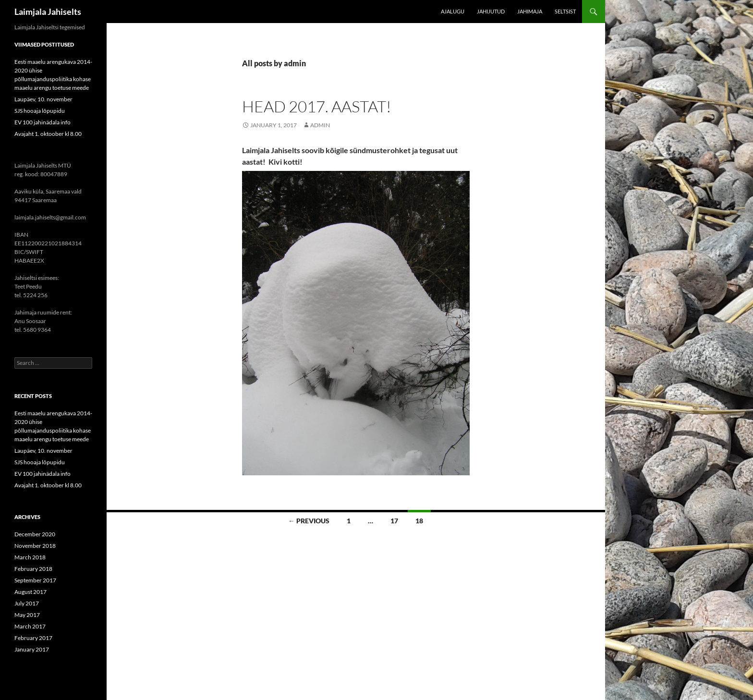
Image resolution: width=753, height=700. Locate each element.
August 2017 (30, 592)
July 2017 (27, 603)
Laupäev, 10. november (43, 99)
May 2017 (27, 615)
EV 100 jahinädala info (43, 122)
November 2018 (35, 546)
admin (320, 125)
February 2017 (33, 638)
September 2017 (35, 580)
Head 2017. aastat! (317, 106)
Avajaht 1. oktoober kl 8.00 (48, 134)
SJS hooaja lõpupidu (40, 111)
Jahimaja (530, 11)
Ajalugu (453, 11)
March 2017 (30, 626)
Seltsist (565, 11)
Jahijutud (491, 11)
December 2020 (35, 534)
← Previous (309, 521)
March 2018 (30, 557)
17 (394, 521)
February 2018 (33, 569)
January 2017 (32, 649)
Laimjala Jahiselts (48, 12)
